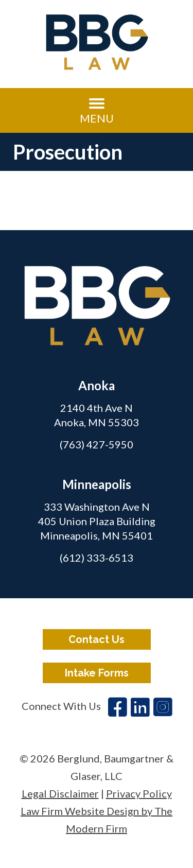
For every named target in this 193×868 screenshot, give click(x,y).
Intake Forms (97, 673)
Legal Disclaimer (60, 793)
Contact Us (97, 639)
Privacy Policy (139, 793)
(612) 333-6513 (97, 558)
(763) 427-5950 (97, 444)
